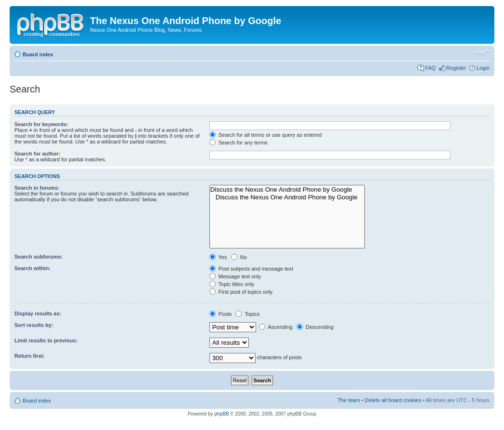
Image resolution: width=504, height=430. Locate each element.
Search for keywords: (41, 124)
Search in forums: (37, 188)
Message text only (235, 276)
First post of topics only (241, 292)
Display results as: (38, 313)
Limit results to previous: (46, 340)
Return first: (30, 356)
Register (456, 68)
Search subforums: (39, 257)
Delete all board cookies (393, 400)
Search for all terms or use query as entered (266, 135)
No (239, 257)
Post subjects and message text (251, 269)
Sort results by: (34, 325)
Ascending (276, 327)
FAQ (430, 68)
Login (483, 68)
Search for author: (37, 154)
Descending (315, 327)
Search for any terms (239, 143)
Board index (38, 54)
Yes (218, 257)
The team (349, 400)
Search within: (32, 268)
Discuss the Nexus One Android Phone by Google (287, 190)
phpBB (221, 414)
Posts (221, 314)
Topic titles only (232, 284)
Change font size (483, 52)
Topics (247, 314)
